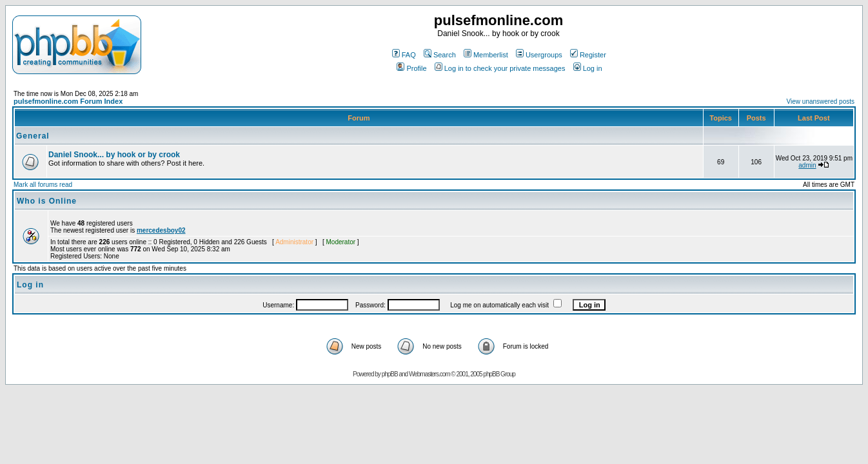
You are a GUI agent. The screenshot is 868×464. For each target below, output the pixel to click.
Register (588, 55)
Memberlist (486, 55)
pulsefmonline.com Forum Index (68, 101)
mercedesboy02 (161, 230)
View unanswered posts (821, 101)
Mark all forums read (43, 185)
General (33, 136)
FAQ (404, 55)
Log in (588, 68)
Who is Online (47, 201)
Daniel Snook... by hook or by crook (114, 155)
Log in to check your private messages (500, 68)
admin (807, 165)
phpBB (390, 374)
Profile (411, 68)
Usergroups (539, 55)
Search (440, 55)
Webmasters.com (429, 374)
